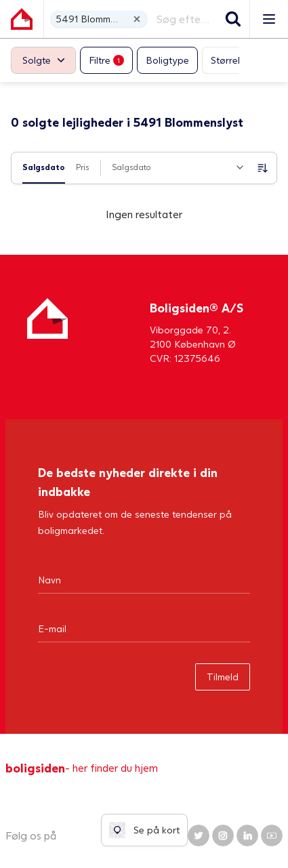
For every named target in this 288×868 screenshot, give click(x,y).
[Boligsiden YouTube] (272, 835)
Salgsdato (44, 167)
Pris (83, 167)
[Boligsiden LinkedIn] (247, 835)
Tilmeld (223, 677)
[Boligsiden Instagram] (223, 835)
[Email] (144, 628)
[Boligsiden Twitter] (199, 835)
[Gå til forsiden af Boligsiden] (22, 19)
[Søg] (233, 19)
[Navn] (144, 579)
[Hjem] (47, 332)
